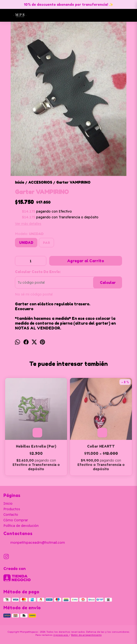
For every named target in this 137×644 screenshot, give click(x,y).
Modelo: (29, 234)
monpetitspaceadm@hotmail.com (34, 543)
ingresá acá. (61, 635)
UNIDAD (26, 243)
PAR (46, 243)
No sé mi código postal (34, 294)
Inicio (8, 503)
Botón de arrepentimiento (86, 635)
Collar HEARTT (101, 446)
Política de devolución (21, 526)
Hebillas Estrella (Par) (36, 446)
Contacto (11, 515)
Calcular (108, 283)
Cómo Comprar (16, 520)
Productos (12, 509)
